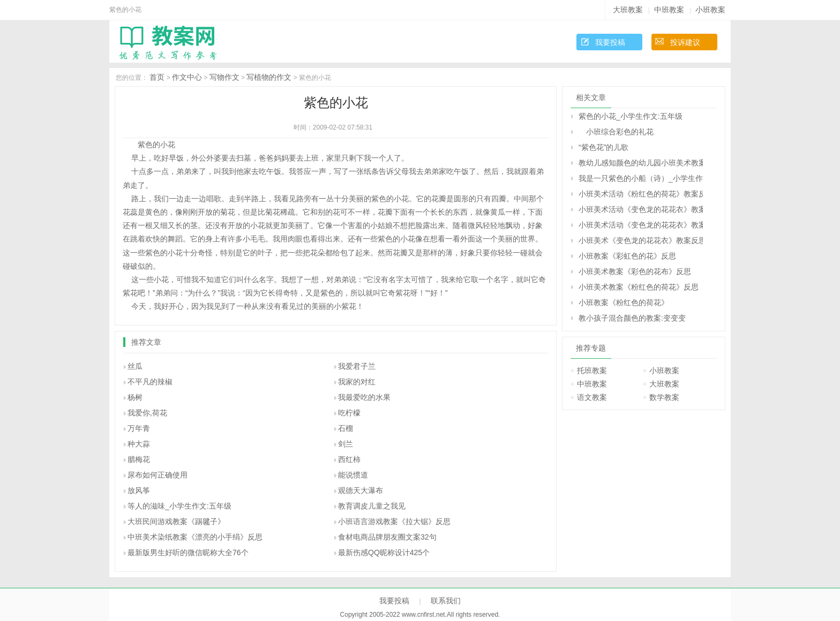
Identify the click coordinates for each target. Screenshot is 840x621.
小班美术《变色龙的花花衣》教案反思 (641, 240)
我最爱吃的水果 (364, 397)
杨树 (135, 397)
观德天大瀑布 (361, 490)
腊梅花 (139, 459)
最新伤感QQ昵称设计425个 (384, 552)
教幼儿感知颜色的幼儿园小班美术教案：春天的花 (641, 163)
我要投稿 (610, 42)
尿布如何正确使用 (157, 475)
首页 (157, 77)
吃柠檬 (349, 413)
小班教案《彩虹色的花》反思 (627, 256)
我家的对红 (357, 382)
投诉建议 (685, 42)
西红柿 (349, 459)
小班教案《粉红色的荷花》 (624, 302)
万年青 (139, 428)
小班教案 (710, 10)
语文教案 (592, 397)
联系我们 (446, 601)
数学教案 (664, 397)
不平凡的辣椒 (150, 382)
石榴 (346, 428)
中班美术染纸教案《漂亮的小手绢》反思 (195, 537)
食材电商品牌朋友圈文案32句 (387, 537)
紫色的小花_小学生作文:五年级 (631, 116)
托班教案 (592, 370)
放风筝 (139, 490)
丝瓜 (135, 366)
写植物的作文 (269, 77)
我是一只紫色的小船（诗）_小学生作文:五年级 (641, 178)
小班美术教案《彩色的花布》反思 (635, 271)
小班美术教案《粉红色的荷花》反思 (639, 287)
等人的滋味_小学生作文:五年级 (179, 506)
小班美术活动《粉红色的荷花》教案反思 (641, 194)
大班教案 (628, 10)
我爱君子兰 (357, 366)
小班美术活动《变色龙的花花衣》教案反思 (641, 209)
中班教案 (669, 10)
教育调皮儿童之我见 (372, 506)
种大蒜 (139, 444)
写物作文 (224, 77)
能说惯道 (353, 475)
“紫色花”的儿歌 (603, 147)
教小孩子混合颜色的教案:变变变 (632, 318)
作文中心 (187, 77)
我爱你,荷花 (147, 413)
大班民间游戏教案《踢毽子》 (176, 521)
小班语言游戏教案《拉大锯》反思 (394, 521)
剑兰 (346, 444)
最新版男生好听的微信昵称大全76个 (188, 552)
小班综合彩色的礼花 (616, 132)
